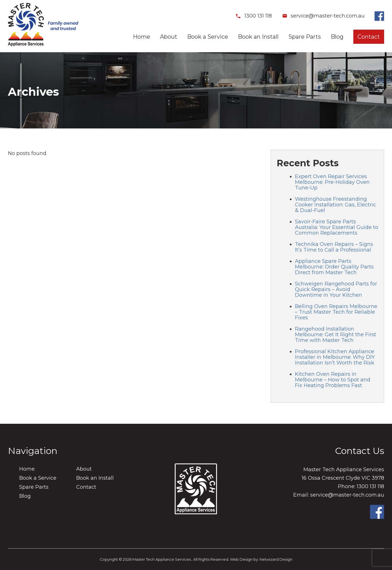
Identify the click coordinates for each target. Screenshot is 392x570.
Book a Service (208, 37)
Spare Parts (305, 37)
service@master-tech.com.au (323, 16)
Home (142, 37)
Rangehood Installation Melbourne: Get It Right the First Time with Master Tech (336, 335)
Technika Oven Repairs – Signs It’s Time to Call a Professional (334, 247)
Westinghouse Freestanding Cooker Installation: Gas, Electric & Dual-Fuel (335, 205)
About (169, 37)
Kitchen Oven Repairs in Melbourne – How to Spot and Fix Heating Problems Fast (333, 380)
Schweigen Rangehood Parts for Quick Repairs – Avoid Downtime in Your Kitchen (336, 289)
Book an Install (258, 37)
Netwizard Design (276, 559)
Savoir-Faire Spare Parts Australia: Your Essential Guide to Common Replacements (337, 227)
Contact (369, 37)
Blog (337, 37)
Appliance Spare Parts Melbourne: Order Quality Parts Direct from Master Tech (334, 267)
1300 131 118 (254, 16)
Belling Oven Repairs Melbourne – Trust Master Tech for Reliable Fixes (336, 312)
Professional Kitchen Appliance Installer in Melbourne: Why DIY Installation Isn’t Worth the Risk (335, 357)
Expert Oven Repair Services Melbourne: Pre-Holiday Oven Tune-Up (332, 182)
